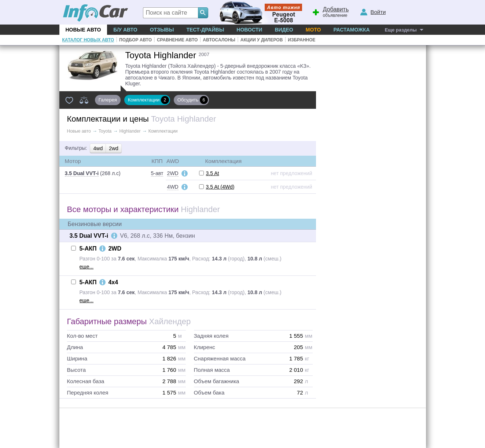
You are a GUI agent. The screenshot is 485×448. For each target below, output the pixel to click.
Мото (313, 30)
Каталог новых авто (88, 40)
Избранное (302, 40)
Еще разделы (401, 30)
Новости (249, 30)
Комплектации (148, 100)
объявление (330, 11)
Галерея (108, 100)
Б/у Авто (125, 30)
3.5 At (213, 173)
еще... (87, 267)
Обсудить (193, 100)
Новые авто (83, 30)
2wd (114, 148)
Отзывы (162, 30)
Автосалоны (219, 40)
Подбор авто (135, 40)
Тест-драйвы (205, 30)
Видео (284, 30)
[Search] (203, 13)
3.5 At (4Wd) (220, 187)
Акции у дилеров (262, 40)
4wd (98, 148)
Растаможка (351, 30)
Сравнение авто (177, 40)
